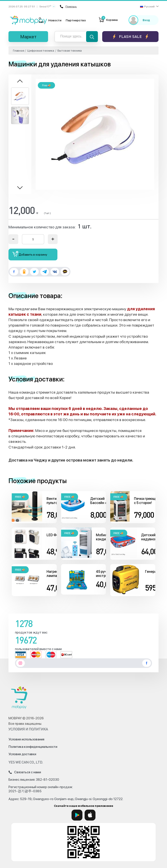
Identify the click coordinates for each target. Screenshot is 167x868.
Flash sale (130, 36)
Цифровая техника (41, 51)
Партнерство (76, 20)
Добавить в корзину (30, 254)
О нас (41, 20)
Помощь (69, 7)
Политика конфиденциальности (33, 747)
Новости (55, 20)
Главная (18, 51)
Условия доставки (22, 754)
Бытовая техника (70, 51)
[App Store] (90, 815)
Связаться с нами (25, 772)
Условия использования (26, 739)
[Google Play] (77, 815)
